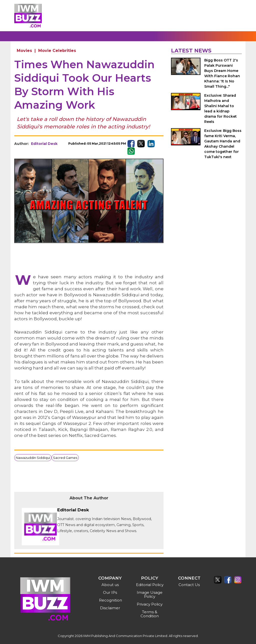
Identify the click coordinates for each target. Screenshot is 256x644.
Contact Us (189, 585)
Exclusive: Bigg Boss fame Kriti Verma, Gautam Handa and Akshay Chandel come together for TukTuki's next (223, 144)
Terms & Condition (150, 614)
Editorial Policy (150, 585)
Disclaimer (110, 608)
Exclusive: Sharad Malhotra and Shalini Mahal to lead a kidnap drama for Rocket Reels (220, 109)
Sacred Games (65, 458)
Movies (24, 51)
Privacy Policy (150, 604)
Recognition (110, 600)
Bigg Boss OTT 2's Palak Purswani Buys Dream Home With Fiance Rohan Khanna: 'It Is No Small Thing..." (222, 73)
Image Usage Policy (150, 594)
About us (110, 585)
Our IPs (110, 592)
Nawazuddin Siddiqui (33, 458)
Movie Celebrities (57, 51)
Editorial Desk (44, 144)
